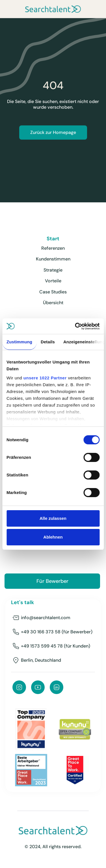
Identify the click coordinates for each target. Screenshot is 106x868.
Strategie (53, 270)
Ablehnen (53, 537)
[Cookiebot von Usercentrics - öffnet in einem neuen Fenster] (75, 326)
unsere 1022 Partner (45, 378)
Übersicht (53, 303)
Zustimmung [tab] (19, 342)
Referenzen (53, 248)
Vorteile (53, 281)
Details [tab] (48, 342)
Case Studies (53, 292)
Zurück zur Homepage (53, 132)
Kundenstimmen (53, 259)
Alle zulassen (53, 518)
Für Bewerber (52, 581)
